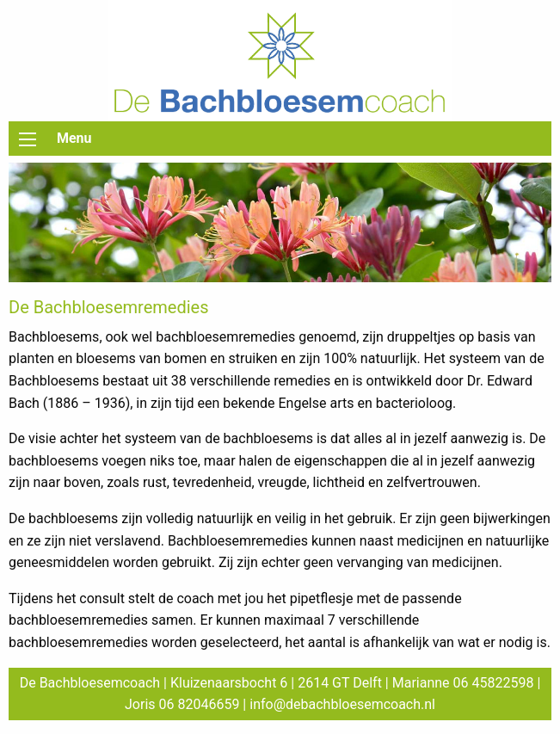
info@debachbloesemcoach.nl (342, 704)
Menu (74, 138)
